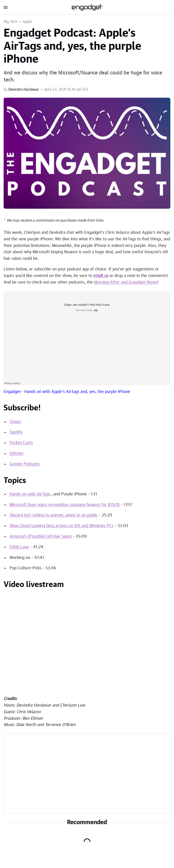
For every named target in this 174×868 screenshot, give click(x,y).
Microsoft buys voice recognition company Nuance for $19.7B (65, 505)
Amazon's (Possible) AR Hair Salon (41, 537)
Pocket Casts (21, 443)
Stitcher (17, 454)
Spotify (16, 432)
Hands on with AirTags (30, 494)
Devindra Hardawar (24, 90)
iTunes (15, 422)
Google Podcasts (25, 464)
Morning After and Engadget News (126, 282)
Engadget (12, 392)
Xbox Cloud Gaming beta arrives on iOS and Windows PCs (62, 526)
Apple (27, 22)
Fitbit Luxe (19, 547)
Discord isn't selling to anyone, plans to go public (54, 515)
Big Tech (11, 22)
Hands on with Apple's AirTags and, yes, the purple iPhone (77, 392)
